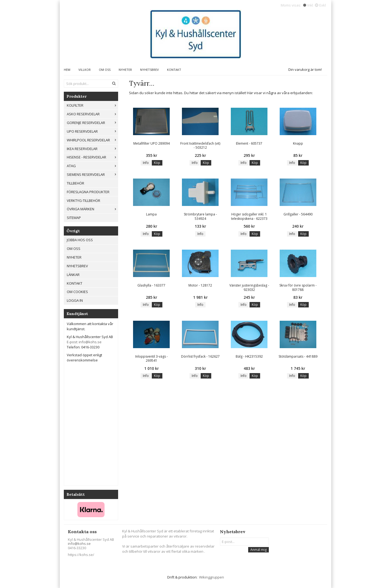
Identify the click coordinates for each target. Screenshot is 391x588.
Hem (67, 70)
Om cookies (77, 292)
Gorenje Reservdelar (92, 123)
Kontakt (174, 70)
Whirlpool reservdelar (92, 140)
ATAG (92, 166)
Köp (157, 163)
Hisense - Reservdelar (92, 157)
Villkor (85, 70)
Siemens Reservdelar (92, 174)
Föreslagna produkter (88, 192)
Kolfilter (92, 105)
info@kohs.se (79, 543)
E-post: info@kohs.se (84, 342)
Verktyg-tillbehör (83, 201)
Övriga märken (92, 209)
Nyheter (125, 70)
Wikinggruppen (212, 577)
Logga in (75, 300)
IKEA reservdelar (92, 149)
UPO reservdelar (92, 131)
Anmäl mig (258, 550)
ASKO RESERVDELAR (92, 114)
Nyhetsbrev (149, 70)
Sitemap (74, 218)
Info (146, 163)
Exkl (320, 5)
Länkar (73, 275)
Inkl (308, 5)
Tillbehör (75, 183)
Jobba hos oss (80, 240)
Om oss (105, 70)
